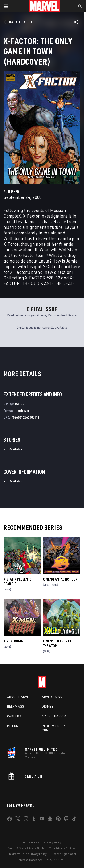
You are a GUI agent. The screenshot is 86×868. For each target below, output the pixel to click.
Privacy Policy (52, 842)
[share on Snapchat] (50, 820)
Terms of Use (31, 842)
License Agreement (64, 854)
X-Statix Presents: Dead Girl (18, 582)
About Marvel (19, 697)
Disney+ (49, 706)
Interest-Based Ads (30, 860)
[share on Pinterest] (58, 820)
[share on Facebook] (10, 820)
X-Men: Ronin (13, 641)
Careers (14, 716)
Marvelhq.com (54, 716)
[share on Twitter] (18, 820)
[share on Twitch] (66, 820)
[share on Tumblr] (34, 820)
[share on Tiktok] (74, 820)
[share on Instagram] (26, 820)
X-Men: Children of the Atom (57, 643)
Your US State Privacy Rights (27, 848)
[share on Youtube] (42, 820)
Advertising (52, 697)
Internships (17, 726)
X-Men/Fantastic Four (60, 579)
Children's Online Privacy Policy (27, 854)
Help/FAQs (16, 706)
